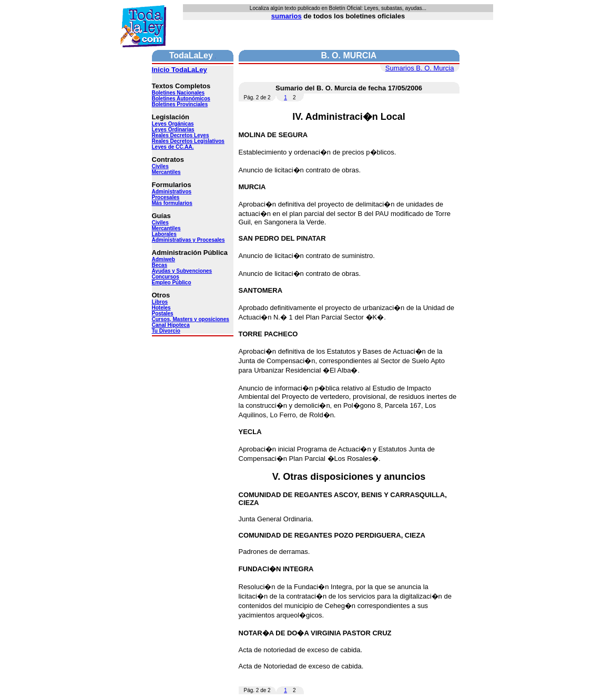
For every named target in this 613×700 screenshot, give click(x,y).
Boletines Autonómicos (181, 99)
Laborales (164, 234)
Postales (163, 313)
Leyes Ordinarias (173, 130)
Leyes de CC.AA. (173, 147)
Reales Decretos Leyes (181, 135)
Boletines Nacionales (178, 93)
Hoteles (161, 308)
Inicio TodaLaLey (180, 70)
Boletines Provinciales (180, 104)
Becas (160, 265)
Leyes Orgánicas (173, 124)
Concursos (166, 277)
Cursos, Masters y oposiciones (191, 319)
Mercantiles (166, 172)
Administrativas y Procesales (188, 240)
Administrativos (172, 192)
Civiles (160, 166)
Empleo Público (172, 282)
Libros (160, 302)
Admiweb (164, 259)
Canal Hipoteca (171, 325)
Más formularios (172, 203)
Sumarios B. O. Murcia (420, 68)
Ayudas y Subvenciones (182, 271)
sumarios (287, 16)
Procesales (166, 197)
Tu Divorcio (166, 331)
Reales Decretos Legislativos (188, 141)
